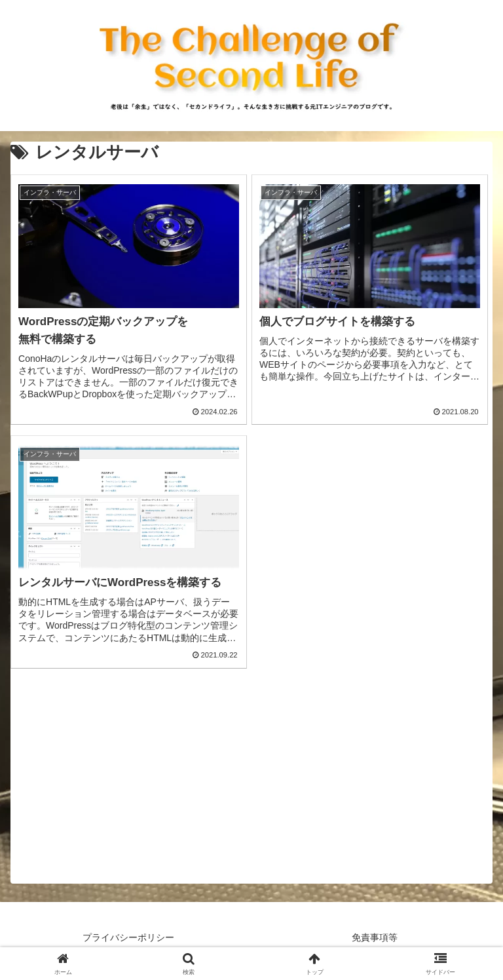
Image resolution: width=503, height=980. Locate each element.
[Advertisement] (251, 792)
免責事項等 (375, 937)
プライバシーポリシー (128, 937)
